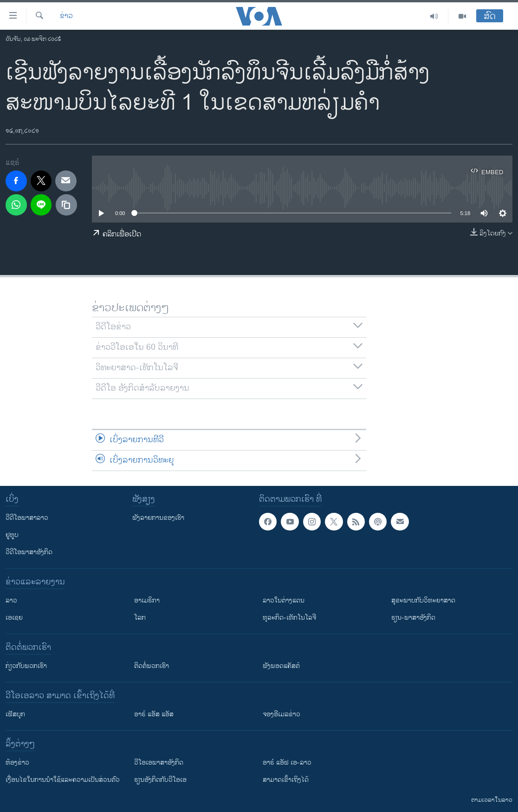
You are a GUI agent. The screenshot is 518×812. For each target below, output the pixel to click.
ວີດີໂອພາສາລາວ (27, 518)
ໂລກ (140, 618)
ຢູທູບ (12, 535)
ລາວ (11, 600)
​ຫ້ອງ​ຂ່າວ (17, 763)
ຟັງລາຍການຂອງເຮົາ (158, 518)
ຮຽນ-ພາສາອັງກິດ (413, 618)
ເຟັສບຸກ (15, 714)
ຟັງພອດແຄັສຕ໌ (281, 666)
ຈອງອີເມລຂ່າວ (282, 714)
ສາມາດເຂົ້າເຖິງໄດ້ (286, 780)
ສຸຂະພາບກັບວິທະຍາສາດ (423, 600)
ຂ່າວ (66, 16)
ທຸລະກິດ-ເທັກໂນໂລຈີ (289, 618)
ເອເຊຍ (14, 618)
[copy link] (66, 205)
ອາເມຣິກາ (147, 600)
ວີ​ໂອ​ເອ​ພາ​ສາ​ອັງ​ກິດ (159, 763)
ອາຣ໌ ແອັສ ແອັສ (154, 714)
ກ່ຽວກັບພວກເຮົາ (26, 666)
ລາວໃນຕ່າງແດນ (284, 600)
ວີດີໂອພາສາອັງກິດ (29, 552)
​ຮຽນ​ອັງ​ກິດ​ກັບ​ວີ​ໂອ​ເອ (160, 780)
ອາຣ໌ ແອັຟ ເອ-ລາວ (287, 763)
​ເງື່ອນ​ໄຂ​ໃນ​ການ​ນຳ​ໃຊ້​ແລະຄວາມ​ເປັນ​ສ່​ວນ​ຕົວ (63, 780)
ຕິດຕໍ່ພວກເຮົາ (152, 666)
